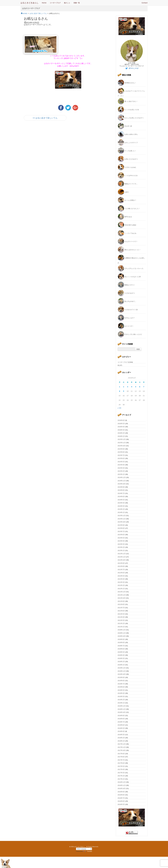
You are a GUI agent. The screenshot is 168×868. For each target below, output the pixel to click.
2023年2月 (121, 547)
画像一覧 (77, 3)
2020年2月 (121, 661)
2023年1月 (121, 550)
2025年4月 (121, 465)
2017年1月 (121, 779)
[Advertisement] (50, 142)
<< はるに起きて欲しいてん (45, 118)
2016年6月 (121, 801)
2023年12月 (122, 516)
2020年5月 (121, 652)
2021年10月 (122, 598)
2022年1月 (121, 589)
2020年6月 (121, 649)
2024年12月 (122, 477)
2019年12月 (122, 668)
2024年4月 (121, 503)
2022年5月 (121, 576)
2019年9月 (121, 677)
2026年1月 (121, 436)
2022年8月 (121, 566)
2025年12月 (122, 439)
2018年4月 (121, 731)
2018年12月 (122, 706)
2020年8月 (121, 642)
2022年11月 (122, 557)
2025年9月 (121, 449)
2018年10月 (122, 712)
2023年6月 (121, 535)
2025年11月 (122, 443)
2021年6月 (121, 611)
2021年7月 (121, 608)
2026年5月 (121, 424)
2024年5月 (121, 500)
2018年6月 (121, 725)
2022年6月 (121, 573)
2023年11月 (122, 519)
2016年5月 (121, 804)
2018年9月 (121, 716)
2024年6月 (121, 496)
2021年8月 (121, 604)
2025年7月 (121, 455)
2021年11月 (122, 595)
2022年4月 (121, 579)
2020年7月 (121, 646)
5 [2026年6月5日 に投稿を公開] (136, 387)
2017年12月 (122, 744)
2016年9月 (121, 792)
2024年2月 (121, 509)
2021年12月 (122, 592)
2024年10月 (122, 484)
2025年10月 (122, 446)
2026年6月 (121, 420)
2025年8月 (121, 452)
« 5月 (120, 408)
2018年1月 (121, 741)
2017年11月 (122, 747)
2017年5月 (121, 766)
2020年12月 (122, 630)
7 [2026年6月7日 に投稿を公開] (144, 387)
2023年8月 (121, 528)
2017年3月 (121, 773)
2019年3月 (121, 696)
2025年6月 (121, 458)
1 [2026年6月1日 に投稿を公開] (120, 387)
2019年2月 (121, 700)
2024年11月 (122, 481)
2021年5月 (121, 614)
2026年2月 (121, 433)
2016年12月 (122, 782)
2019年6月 (121, 687)
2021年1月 (121, 627)
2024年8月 (121, 490)
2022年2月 (121, 585)
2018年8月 (121, 719)
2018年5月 (121, 728)
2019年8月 (121, 681)
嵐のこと (67, 3)
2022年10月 (122, 560)
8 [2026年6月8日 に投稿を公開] (120, 391)
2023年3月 (121, 544)
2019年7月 (121, 684)
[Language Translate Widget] (84, 849)
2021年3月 (121, 620)
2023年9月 (121, 525)
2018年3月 (121, 735)
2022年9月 (121, 563)
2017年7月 (121, 760)
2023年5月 (121, 538)
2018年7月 (121, 722)
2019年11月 (122, 671)
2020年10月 (122, 636)
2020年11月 (122, 633)
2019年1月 (121, 703)
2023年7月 (121, 531)
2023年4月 (121, 541)
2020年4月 (121, 655)
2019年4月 (121, 693)
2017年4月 (121, 769)
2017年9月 (121, 754)
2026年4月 (121, 427)
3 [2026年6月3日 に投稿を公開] (128, 387)
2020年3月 (121, 658)
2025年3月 (121, 468)
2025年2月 (121, 471)
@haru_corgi (132, 68)
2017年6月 (121, 763)
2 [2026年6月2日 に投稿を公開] (124, 387)
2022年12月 (122, 554)
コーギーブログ (55, 3)
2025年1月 (121, 474)
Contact (145, 3)
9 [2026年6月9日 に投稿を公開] (124, 391)
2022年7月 (121, 570)
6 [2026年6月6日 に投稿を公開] (140, 387)
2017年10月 (122, 750)
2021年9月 (121, 601)
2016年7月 (121, 798)
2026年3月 (121, 430)
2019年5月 (121, 690)
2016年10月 (122, 788)
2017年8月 (121, 757)
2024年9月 (121, 487)
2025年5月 (121, 462)
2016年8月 (121, 795)
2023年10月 (122, 522)
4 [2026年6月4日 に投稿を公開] (132, 387)
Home (44, 3)
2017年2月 (121, 776)
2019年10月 (122, 674)
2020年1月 (121, 665)
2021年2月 (121, 623)
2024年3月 (121, 506)
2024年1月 (121, 512)
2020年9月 (121, 639)
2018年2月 (121, 738)
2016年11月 (122, 785)
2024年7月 (121, 493)
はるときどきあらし (30, 3)
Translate (87, 851)
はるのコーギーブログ (31, 8)
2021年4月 (121, 617)
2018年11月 (122, 709)
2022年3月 (121, 582)
